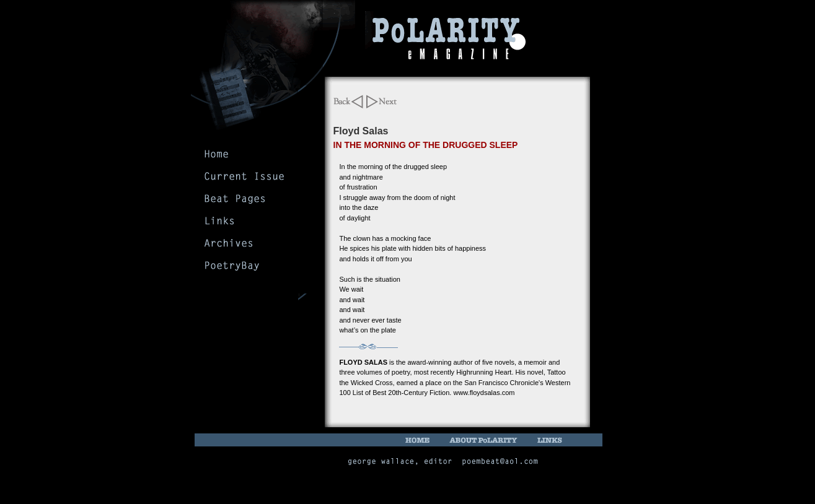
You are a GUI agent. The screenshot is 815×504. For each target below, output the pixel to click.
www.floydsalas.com (484, 393)
